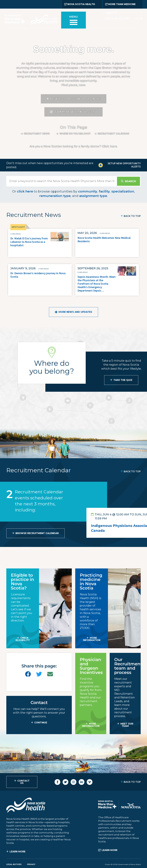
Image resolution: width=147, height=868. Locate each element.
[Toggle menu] (73, 21)
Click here (109, 146)
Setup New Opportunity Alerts (124, 165)
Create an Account (117, 18)
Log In (138, 18)
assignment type (93, 196)
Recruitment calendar (113, 134)
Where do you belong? (75, 134)
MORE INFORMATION (92, 639)
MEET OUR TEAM (127, 725)
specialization (123, 191)
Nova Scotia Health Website (80, 6)
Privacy (31, 864)
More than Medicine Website (120, 6)
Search (130, 181)
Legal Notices (14, 864)
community (88, 191)
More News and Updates (75, 312)
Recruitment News (37, 134)
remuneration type (55, 196)
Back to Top (132, 216)
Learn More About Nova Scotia (75, 112)
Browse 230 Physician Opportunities (75, 99)
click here (25, 191)
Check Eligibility (23, 639)
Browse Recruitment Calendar (37, 533)
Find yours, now (73, 85)
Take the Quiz (123, 380)
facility (104, 191)
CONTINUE (41, 723)
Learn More (18, 852)
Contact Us (23, 782)
